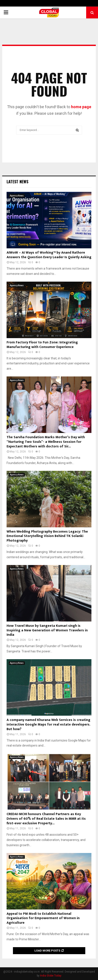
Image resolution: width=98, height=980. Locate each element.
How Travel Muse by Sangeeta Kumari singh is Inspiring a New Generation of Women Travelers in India (47, 630)
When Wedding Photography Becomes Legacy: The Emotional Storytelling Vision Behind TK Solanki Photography (47, 536)
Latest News (17, 182)
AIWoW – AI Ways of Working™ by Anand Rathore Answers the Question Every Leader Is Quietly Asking (49, 255)
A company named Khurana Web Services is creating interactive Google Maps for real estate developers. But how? (48, 725)
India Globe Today (51, 976)
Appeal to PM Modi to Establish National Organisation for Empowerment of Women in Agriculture (43, 918)
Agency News (17, 196)
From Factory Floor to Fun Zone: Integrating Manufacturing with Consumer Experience (42, 345)
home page (81, 107)
